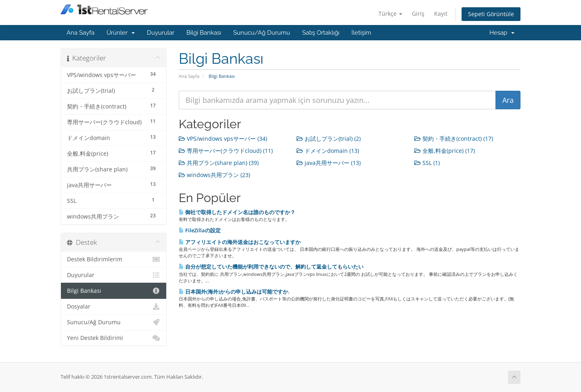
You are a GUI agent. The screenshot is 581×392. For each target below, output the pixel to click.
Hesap (502, 33)
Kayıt (441, 14)
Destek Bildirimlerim (114, 259)
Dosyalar (114, 307)
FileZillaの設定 (200, 230)
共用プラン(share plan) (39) (219, 163)
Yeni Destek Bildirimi (114, 338)
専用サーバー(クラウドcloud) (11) (226, 151)
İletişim (361, 33)
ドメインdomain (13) (328, 151)
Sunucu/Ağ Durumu (262, 33)
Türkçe (390, 14)
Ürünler (121, 33)
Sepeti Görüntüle (491, 14)
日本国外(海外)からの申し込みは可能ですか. (234, 292)
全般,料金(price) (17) (445, 151)
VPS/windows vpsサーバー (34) (223, 139)
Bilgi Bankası (204, 33)
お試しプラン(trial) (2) (329, 139)
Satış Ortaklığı (321, 33)
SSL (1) (427, 163)
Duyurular (161, 33)
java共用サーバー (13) (329, 163)
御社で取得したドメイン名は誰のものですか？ (237, 212)
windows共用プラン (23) (214, 175)
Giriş (418, 14)
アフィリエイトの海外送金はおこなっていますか (240, 242)
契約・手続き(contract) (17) (454, 139)
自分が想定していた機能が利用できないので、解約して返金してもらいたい (271, 267)
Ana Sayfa (80, 33)
